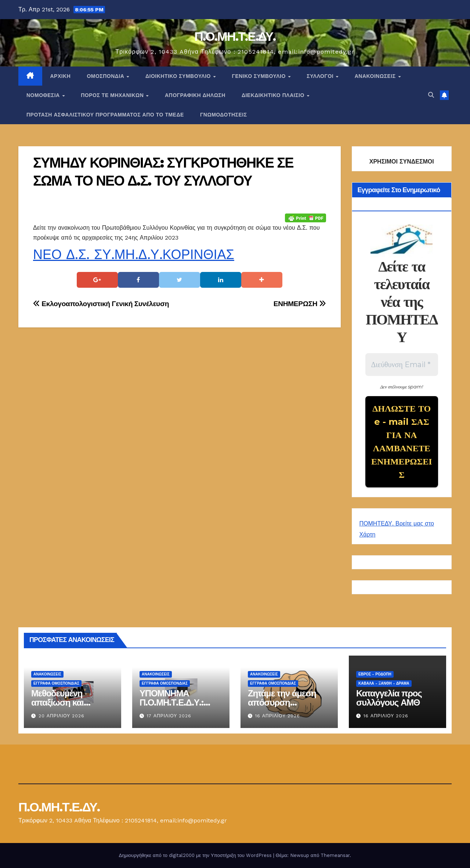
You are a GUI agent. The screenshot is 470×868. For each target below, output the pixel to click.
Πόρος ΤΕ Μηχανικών (113, 95)
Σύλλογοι (321, 76)
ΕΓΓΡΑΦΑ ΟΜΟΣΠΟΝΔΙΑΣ (56, 683)
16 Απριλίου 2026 (278, 716)
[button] (431, 95)
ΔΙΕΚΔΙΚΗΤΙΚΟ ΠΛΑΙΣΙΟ (274, 95)
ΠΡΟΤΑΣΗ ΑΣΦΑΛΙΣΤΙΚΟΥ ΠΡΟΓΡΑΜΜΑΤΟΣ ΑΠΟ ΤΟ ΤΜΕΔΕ (105, 115)
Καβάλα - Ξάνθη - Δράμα (384, 683)
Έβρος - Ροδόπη (375, 674)
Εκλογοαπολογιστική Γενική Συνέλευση (101, 304)
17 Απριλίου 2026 (169, 716)
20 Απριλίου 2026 (62, 716)
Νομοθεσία (44, 95)
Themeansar (335, 855)
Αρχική (61, 76)
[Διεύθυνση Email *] (402, 365)
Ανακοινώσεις (376, 76)
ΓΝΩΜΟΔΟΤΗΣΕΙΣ (224, 115)
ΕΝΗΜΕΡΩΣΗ (300, 304)
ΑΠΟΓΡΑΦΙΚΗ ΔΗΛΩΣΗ (195, 95)
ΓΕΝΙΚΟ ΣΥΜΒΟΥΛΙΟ (259, 76)
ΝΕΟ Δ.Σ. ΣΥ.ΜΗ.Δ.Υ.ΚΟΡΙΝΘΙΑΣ (134, 255)
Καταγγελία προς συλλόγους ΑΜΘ (389, 698)
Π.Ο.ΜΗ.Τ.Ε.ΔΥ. (235, 36)
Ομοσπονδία (106, 76)
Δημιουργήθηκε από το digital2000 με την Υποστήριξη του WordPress (196, 855)
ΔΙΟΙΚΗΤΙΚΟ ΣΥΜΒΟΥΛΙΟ (179, 76)
